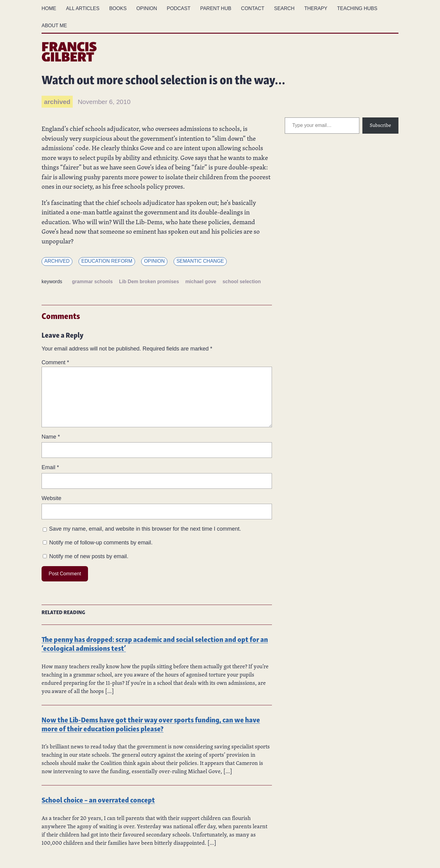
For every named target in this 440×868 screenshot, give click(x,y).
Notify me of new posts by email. (89, 556)
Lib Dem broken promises (149, 282)
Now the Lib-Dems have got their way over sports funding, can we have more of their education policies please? (151, 724)
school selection (242, 282)
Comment (55, 362)
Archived (57, 261)
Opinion (154, 261)
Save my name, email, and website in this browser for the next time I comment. (145, 529)
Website (51, 498)
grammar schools (92, 282)
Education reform (107, 261)
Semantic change (200, 261)
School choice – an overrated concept (98, 799)
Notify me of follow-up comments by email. (101, 543)
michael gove (201, 282)
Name (51, 437)
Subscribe (380, 125)
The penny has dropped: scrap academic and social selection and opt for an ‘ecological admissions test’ (155, 643)
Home (49, 8)
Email (50, 467)
